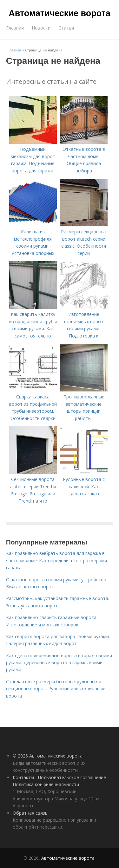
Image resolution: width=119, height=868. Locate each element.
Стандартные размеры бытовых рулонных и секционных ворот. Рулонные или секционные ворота (56, 689)
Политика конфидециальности (46, 784)
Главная (15, 28)
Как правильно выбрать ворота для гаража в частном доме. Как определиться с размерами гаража (56, 560)
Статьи (66, 28)
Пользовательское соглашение (72, 777)
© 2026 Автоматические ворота (48, 756)
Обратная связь (30, 813)
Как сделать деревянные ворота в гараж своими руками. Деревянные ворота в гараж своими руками (59, 663)
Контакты (23, 777)
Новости (41, 28)
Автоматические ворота (59, 13)
